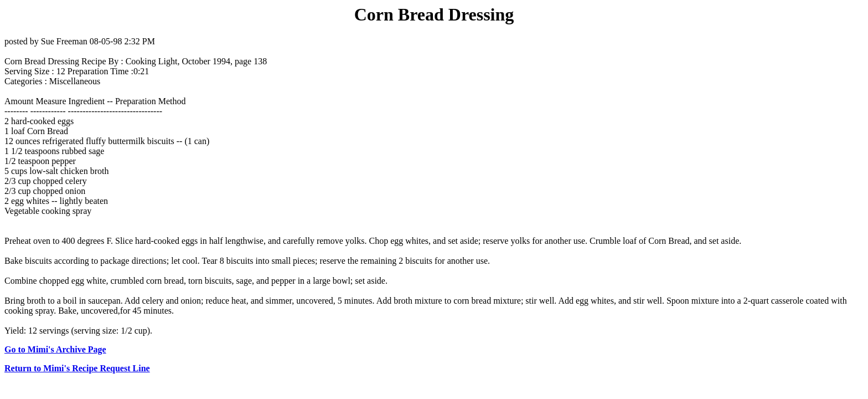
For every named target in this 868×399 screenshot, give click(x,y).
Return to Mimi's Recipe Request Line (77, 368)
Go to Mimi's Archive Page (55, 349)
